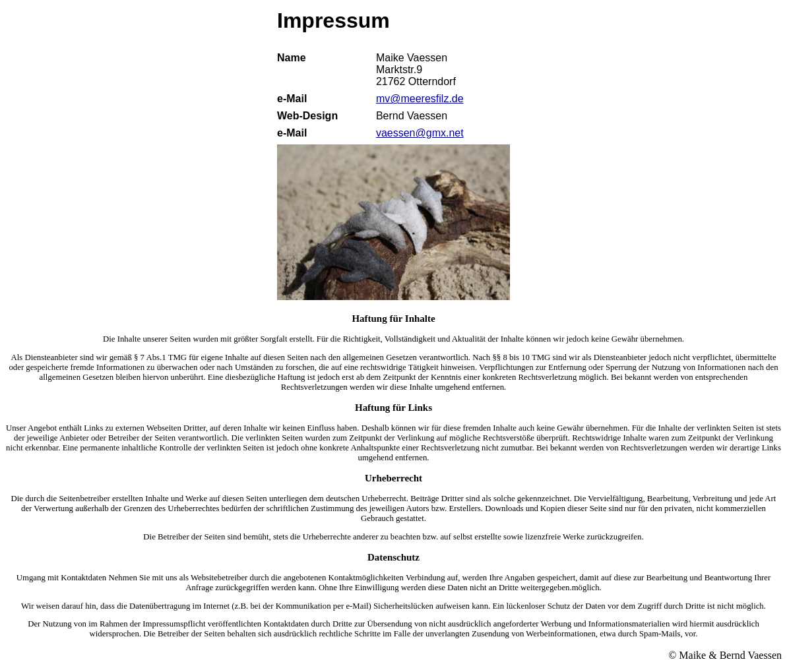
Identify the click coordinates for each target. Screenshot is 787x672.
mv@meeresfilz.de (420, 99)
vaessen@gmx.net (420, 133)
